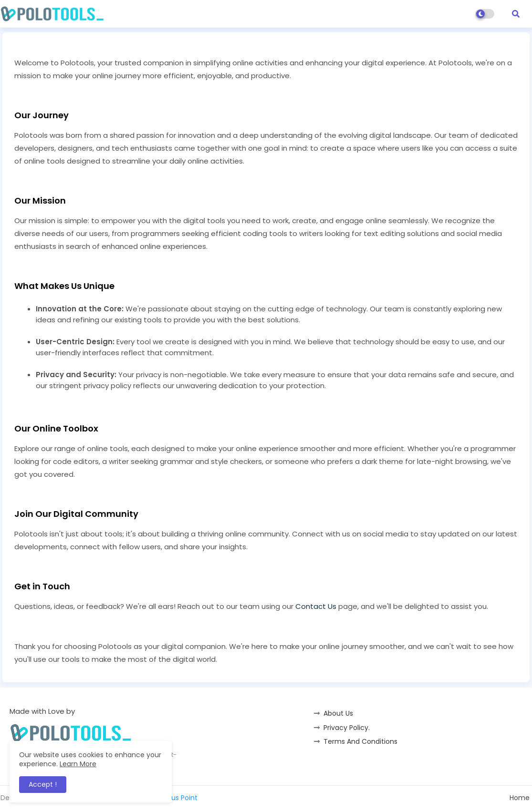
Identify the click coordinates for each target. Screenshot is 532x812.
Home (520, 798)
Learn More (78, 764)
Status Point (177, 798)
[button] (516, 14)
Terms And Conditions (360, 741)
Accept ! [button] (43, 784)
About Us (338, 713)
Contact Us (316, 606)
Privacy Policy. (347, 728)
